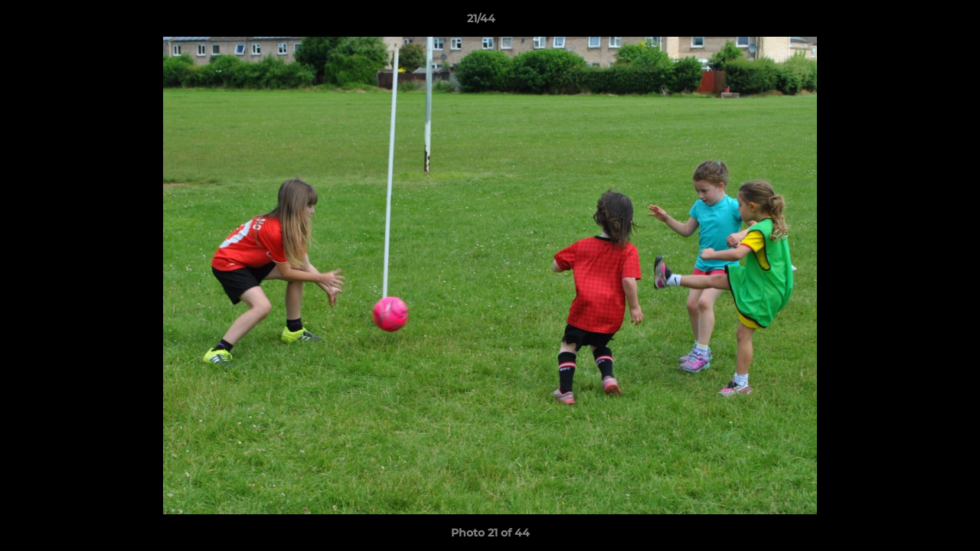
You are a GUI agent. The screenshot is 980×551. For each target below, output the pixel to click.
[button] (916, 22)
